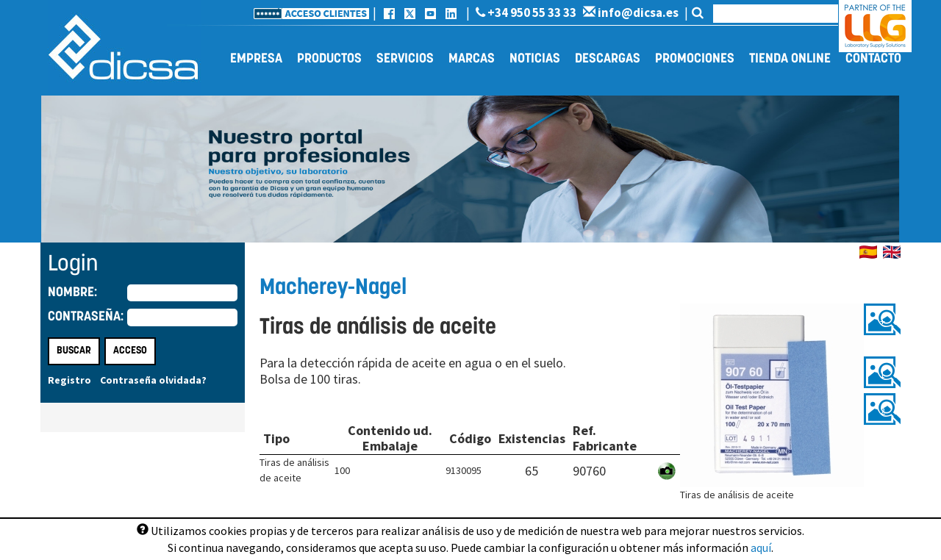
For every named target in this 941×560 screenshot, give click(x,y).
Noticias (535, 59)
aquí (761, 548)
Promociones (695, 59)
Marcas (472, 59)
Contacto (873, 59)
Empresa (256, 59)
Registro (69, 380)
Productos (329, 59)
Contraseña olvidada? (153, 380)
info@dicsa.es (631, 12)
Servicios (405, 59)
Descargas (608, 59)
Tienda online (790, 59)
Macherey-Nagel (333, 288)
